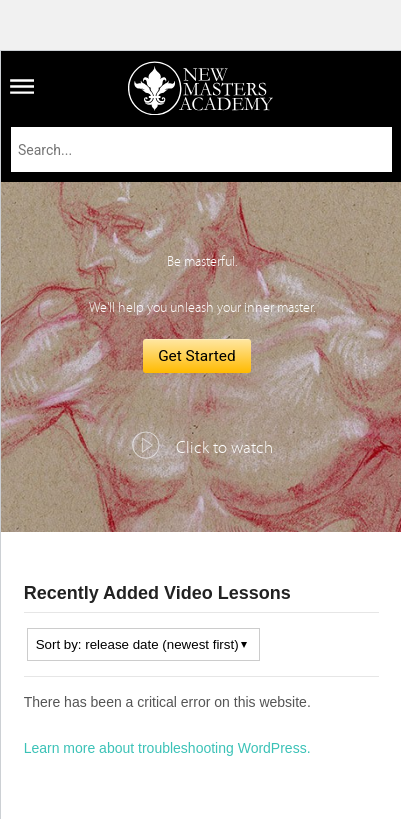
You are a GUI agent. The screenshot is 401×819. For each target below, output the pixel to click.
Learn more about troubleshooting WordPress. (167, 748)
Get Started (197, 356)
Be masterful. (202, 262)
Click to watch (224, 448)
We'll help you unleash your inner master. (202, 308)
